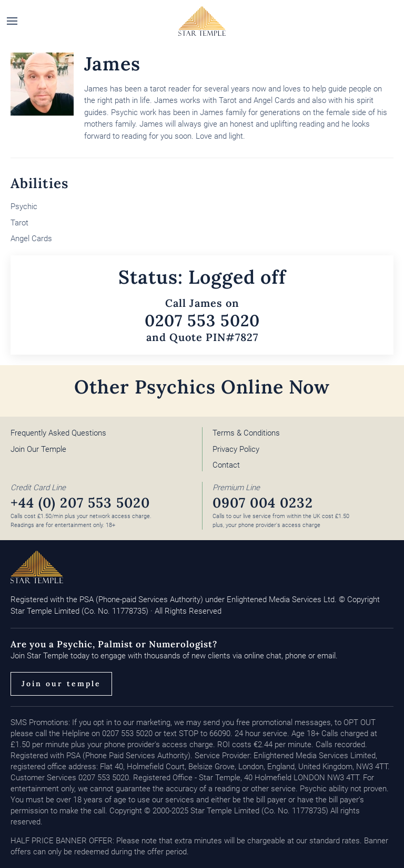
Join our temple (61, 684)
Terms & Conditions (246, 433)
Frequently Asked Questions (58, 433)
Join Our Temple (38, 449)
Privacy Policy (236, 449)
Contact (226, 465)
